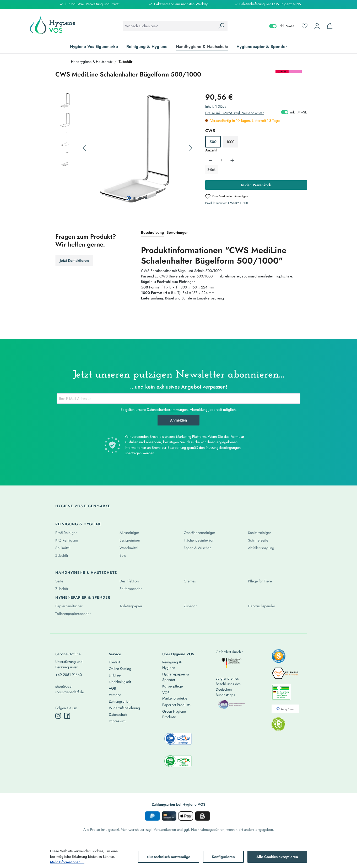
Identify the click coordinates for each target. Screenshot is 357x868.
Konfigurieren (223, 857)
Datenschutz (118, 714)
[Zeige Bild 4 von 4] (146, 198)
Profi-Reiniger (66, 533)
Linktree (115, 675)
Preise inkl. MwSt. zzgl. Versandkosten (235, 113)
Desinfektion (129, 581)
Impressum (117, 721)
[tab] (152, 233)
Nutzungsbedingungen (223, 447)
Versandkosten (165, 829)
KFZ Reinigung (67, 540)
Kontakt (114, 662)
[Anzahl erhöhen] (232, 160)
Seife (59, 581)
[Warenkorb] (330, 26)
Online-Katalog (120, 669)
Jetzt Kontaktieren (74, 260)
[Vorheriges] (84, 148)
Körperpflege (172, 686)
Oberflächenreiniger (199, 533)
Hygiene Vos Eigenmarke (83, 506)
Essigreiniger (130, 540)
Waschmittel (129, 548)
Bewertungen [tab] (177, 232)
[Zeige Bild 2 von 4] (134, 198)
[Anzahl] (221, 160)
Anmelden (178, 420)
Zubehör (62, 555)
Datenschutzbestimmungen (167, 410)
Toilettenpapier (131, 606)
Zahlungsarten (120, 701)
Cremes (190, 581)
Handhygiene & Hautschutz (86, 572)
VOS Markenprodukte (175, 695)
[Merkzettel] (305, 26)
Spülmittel (63, 548)
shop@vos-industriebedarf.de (70, 689)
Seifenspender (131, 589)
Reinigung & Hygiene (78, 524)
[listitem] (279, 658)
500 (213, 142)
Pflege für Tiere (260, 581)
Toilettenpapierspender (73, 614)
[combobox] (169, 26)
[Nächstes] (191, 148)
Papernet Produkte (176, 705)
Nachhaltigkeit (120, 682)
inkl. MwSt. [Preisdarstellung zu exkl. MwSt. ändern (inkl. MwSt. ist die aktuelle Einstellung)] (282, 26)
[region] (125, 148)
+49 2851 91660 (69, 675)
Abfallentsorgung (261, 548)
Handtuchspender (262, 606)
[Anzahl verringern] (211, 160)
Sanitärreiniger (259, 533)
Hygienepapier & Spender (83, 597)
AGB (112, 688)
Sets (123, 555)
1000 (230, 142)
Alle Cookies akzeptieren (277, 857)
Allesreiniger (129, 533)
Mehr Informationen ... (67, 862)
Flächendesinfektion (199, 540)
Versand (115, 695)
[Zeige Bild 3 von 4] (140, 198)
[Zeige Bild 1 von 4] (129, 198)
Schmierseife (258, 540)
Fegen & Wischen (198, 548)
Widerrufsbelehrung (124, 708)
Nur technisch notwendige (169, 857)
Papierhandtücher (69, 606)
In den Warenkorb (256, 185)
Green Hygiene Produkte (174, 714)
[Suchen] (221, 26)
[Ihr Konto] (317, 26)
